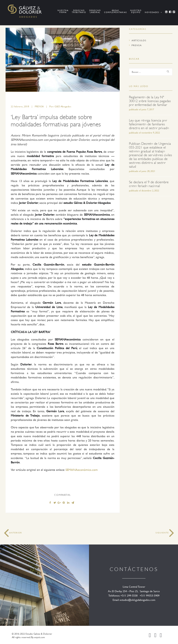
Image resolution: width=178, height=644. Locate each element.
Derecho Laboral (95, 11)
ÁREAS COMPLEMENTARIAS (116, 11)
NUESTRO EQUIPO (136, 11)
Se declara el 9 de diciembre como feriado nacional (149, 184)
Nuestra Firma (63, 11)
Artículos (139, 40)
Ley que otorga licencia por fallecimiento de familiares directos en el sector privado (149, 124)
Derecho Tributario (79, 11)
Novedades (153, 12)
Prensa (39, 106)
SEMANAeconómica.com (82, 470)
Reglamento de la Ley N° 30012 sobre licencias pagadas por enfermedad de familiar (150, 101)
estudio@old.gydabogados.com (137, 600)
